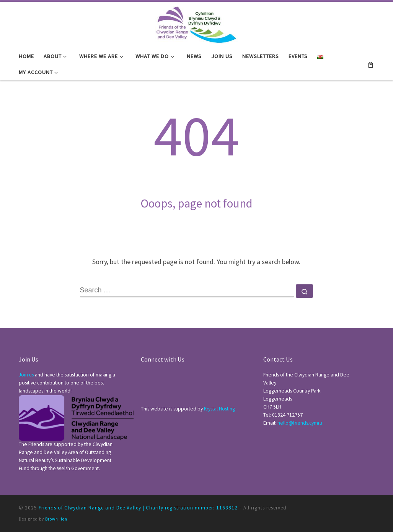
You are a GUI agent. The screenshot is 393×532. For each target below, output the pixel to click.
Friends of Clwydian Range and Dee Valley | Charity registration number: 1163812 (138, 508)
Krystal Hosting (219, 409)
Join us (26, 375)
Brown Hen (56, 519)
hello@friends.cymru (300, 423)
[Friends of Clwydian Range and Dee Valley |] (196, 24)
